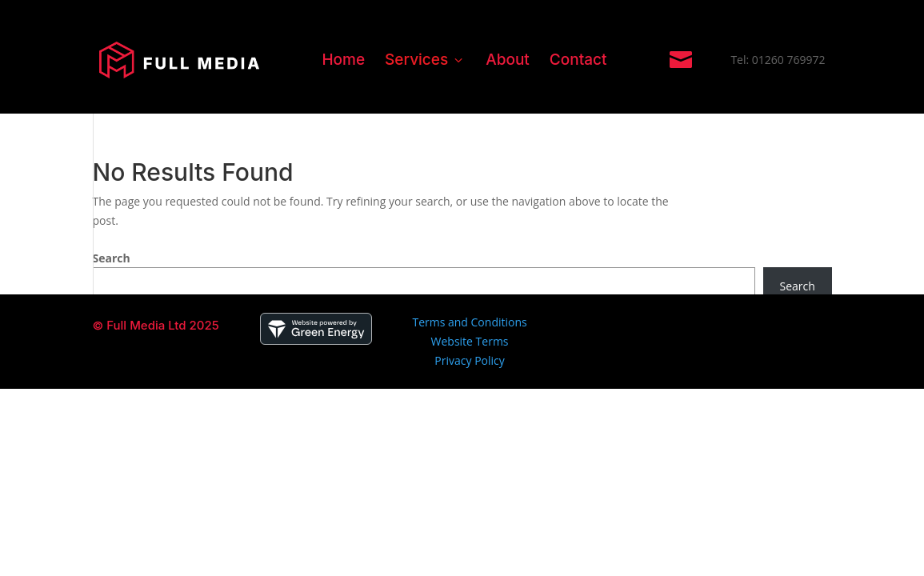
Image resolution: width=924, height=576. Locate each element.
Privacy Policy (469, 360)
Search (112, 258)
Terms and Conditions (469, 322)
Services (425, 60)
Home (343, 60)
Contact (578, 60)
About (508, 60)
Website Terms (470, 341)
